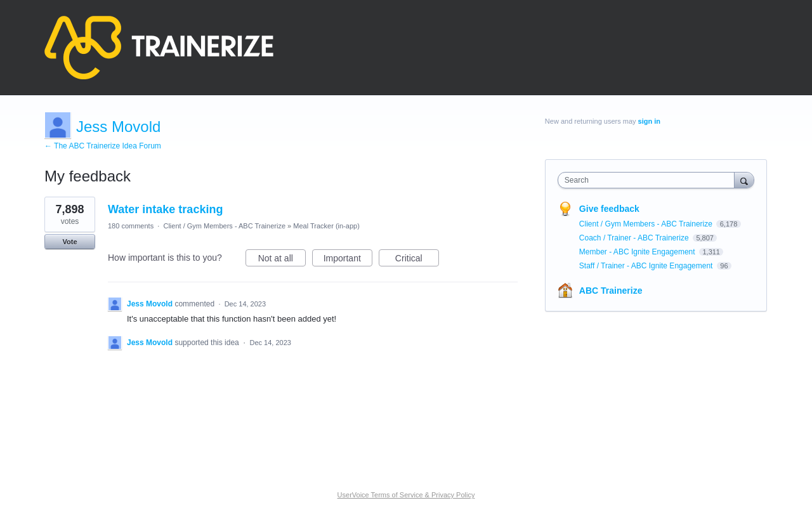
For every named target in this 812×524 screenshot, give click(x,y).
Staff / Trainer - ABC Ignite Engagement (647, 266)
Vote (69, 242)
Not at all (282, 260)
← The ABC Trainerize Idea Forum (103, 146)
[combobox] (649, 180)
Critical (417, 260)
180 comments (131, 226)
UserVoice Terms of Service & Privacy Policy (406, 495)
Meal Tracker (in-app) (326, 226)
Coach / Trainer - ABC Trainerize (635, 238)
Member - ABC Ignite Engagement (638, 252)
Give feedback (609, 209)
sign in (649, 121)
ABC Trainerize (611, 291)
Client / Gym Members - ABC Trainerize (224, 226)
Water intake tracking (165, 209)
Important (348, 260)
